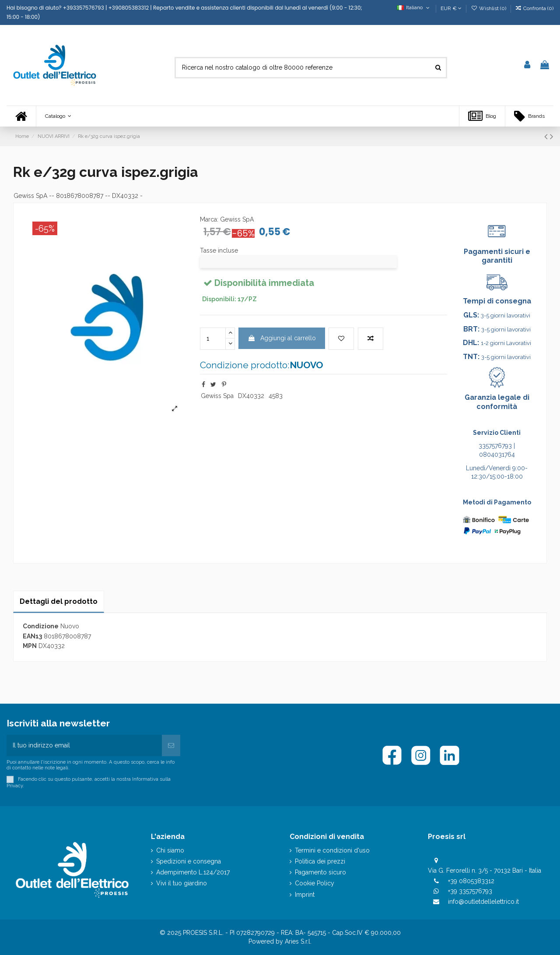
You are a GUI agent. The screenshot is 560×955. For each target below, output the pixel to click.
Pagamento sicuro (320, 872)
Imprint (305, 895)
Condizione (41, 626)
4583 (276, 396)
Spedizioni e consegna (189, 861)
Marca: (209, 219)
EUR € (451, 8)
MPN (30, 646)
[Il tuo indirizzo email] (84, 745)
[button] (58, 116)
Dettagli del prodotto (59, 601)
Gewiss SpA (30, 196)
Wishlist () (489, 8)
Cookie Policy (315, 883)
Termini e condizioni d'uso (332, 850)
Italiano (414, 7)
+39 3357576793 (470, 891)
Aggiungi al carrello (282, 338)
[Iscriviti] (171, 745)
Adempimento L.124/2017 (193, 872)
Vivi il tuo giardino (182, 883)
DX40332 (251, 396)
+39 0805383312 (471, 881)
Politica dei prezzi (320, 861)
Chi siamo (170, 850)
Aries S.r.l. (298, 941)
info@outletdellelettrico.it (483, 902)
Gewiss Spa (217, 396)
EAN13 (32, 636)
